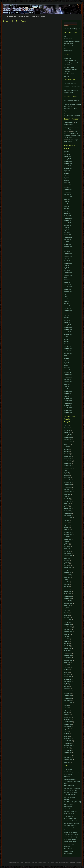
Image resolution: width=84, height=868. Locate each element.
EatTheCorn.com (13, 6)
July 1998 (66, 665)
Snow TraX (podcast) (69, 797)
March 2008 (67, 530)
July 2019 (66, 266)
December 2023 (68, 218)
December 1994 (68, 741)
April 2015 (66, 341)
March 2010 (67, 499)
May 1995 (66, 734)
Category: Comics (68, 93)
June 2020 (66, 259)
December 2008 (68, 403)
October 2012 (67, 440)
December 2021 (68, 244)
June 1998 (66, 667)
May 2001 (66, 584)
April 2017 (66, 304)
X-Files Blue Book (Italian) (70, 839)
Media (65, 48)
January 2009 (67, 511)
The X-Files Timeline (69, 814)
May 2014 (66, 363)
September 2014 (68, 353)
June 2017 (66, 299)
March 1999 (67, 646)
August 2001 (67, 577)
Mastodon (73, 29)
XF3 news (66, 76)
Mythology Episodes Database (72, 41)
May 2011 (66, 396)
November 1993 (68, 755)
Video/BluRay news (69, 74)
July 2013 (66, 387)
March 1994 (67, 748)
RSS (78, 29)
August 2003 (67, 549)
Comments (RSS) (52, 862)
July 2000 (66, 608)
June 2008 (66, 523)
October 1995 (67, 727)
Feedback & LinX (68, 51)
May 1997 (66, 684)
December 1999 (68, 625)
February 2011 (67, 480)
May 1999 (66, 641)
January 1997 (67, 693)
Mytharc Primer (68, 39)
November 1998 (68, 655)
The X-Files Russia (69, 844)
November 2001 (68, 572)
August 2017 (67, 294)
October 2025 (67, 166)
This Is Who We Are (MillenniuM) (72, 802)
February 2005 (67, 539)
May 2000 (66, 613)
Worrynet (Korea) (68, 851)
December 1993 (68, 753)
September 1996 (68, 703)
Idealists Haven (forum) (70, 779)
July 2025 (66, 173)
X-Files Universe (68, 774)
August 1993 (67, 762)
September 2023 (68, 225)
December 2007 (68, 406)
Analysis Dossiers (68, 44)
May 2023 (66, 230)
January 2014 (67, 372)
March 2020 (67, 261)
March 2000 (67, 617)
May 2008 (66, 525)
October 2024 (67, 195)
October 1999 (67, 629)
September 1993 (68, 760)
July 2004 (66, 542)
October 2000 (67, 601)
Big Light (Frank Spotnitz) (70, 818)
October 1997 (67, 682)
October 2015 (67, 332)
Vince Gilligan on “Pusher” (70, 109)
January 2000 (67, 622)
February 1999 (67, 648)
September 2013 (68, 382)
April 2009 (66, 506)
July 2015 (66, 337)
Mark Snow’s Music (69, 67)
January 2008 (67, 532)
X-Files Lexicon (68, 770)
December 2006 (68, 408)
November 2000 (68, 599)
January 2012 (67, 459)
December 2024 (68, 190)
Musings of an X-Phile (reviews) (72, 788)
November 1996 (68, 698)
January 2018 (67, 285)
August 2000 (67, 606)
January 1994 (67, 750)
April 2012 (66, 452)
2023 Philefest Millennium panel (72, 115)
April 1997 (66, 686)
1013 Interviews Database (70, 46)
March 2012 (67, 454)
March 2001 (67, 589)
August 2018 (67, 277)
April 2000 (66, 615)
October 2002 (67, 553)
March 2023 (67, 232)
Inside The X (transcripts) (70, 811)
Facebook (66, 29)
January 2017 (67, 308)
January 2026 (67, 159)
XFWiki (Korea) (68, 849)
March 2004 (67, 546)
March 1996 (67, 715)
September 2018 (68, 275)
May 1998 (66, 670)
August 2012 (67, 444)
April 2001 (66, 587)
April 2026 (66, 152)
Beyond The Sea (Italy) (70, 842)
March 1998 (67, 674)
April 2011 (66, 475)
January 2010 (67, 501)
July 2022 (66, 242)
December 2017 (68, 287)
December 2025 (68, 161)
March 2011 (67, 478)
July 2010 (66, 497)
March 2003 (67, 551)
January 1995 (67, 738)
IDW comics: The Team (70, 84)
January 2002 (67, 570)
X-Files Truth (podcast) (70, 795)
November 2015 (68, 330)
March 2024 (67, 211)
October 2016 (67, 313)
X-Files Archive (68, 809)
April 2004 (66, 544)
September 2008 (68, 518)
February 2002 (67, 568)
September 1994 (68, 746)
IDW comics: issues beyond (71, 90)
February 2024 (67, 213)
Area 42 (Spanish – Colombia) (72, 823)
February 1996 (67, 717)
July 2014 (66, 358)
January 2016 (67, 325)
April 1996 (66, 712)
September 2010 (68, 492)
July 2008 (66, 520)
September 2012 (68, 442)
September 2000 (68, 603)
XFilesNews (67, 777)
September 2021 (68, 247)
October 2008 (67, 516)
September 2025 (68, 168)
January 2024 (67, 216)
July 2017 (66, 296)
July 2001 (66, 580)
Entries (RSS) (42, 862)
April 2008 (66, 527)
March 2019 (67, 270)
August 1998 (67, 663)
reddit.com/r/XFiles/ (69, 854)
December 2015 (68, 327)
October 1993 (67, 757)
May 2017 (66, 301)
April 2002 (66, 563)
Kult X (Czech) (67, 846)
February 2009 (67, 508)
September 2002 (68, 556)
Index (65, 36)
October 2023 (67, 223)
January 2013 (67, 435)
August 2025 (67, 171)
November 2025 (68, 164)
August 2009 (67, 504)
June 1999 (66, 639)
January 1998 (67, 679)
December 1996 (68, 696)
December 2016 (68, 311)
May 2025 (66, 178)
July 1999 (66, 637)
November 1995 (68, 724)
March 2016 (67, 320)
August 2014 (67, 356)
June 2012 (66, 449)
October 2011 (67, 466)
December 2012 (68, 391)
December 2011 (68, 394)
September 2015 (68, 334)
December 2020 (68, 254)
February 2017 (67, 306)
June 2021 (66, 249)
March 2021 (67, 251)
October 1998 (67, 658)
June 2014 (66, 361)
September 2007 (68, 535)
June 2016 (66, 315)
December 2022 (68, 237)
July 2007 (66, 537)
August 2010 (67, 494)
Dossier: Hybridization (70, 61)
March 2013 (67, 430)
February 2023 (67, 235)
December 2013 (68, 375)
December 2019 (68, 263)
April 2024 (66, 209)
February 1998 (67, 677)
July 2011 (66, 471)
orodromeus (67, 127)
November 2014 (68, 351)
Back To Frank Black (69, 804)
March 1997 (67, 689)
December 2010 (68, 398)
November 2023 (68, 221)
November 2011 (68, 463)
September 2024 (68, 197)
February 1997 (67, 691)
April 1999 (66, 644)
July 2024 (66, 202)
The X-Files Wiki (68, 807)
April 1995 (66, 736)
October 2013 (67, 379)
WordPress (34, 862)
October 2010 (67, 489)
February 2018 (67, 282)
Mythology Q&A (68, 58)
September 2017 (68, 292)
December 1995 (68, 722)
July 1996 (66, 705)
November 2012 (68, 437)
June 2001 (66, 582)
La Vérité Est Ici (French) (70, 832)
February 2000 (67, 620)
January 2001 (67, 594)
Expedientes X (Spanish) (70, 821)
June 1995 (66, 731)
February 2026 (67, 157)
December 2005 (68, 410)
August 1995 (67, 729)
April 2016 (66, 318)
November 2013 (68, 377)
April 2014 (66, 365)
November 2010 (68, 487)
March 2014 (67, 368)
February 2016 (67, 323)
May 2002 (66, 561)
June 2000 (66, 610)
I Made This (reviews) (69, 786)
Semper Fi (66, 800)
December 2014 (68, 349)
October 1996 (67, 701)
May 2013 (66, 428)
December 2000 (68, 596)
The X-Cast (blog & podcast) (71, 772)
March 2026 (67, 154)
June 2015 (66, 339)
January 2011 (67, 482)
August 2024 (67, 199)
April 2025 (66, 180)
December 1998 (68, 653)
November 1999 (68, 627)
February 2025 (67, 185)
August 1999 (67, 634)
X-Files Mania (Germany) (70, 837)
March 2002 (67, 565)
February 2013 (67, 433)
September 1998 (68, 660)
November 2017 (68, 289)
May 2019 (66, 268)
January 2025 (67, 187)
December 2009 (68, 401)
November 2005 (68, 413)
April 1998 (66, 672)
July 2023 (66, 228)
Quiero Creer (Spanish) (70, 826)
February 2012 (67, 456)
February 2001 (67, 591)
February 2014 (67, 370)
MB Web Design (71, 862)
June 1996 (66, 708)
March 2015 (67, 344)
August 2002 (67, 558)
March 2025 (67, 183)
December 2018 (68, 273)
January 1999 (67, 651)
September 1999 (68, 632)
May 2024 (66, 206)
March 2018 (67, 280)
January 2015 (67, 346)
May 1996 (66, 710)
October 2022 (67, 240)
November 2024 (68, 192)
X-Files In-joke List (68, 816)
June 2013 (66, 389)
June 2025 (66, 176)
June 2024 (66, 204)
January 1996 (67, 719)
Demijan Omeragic (68, 123)
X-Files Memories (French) (71, 835)
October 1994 (67, 743)
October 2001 (67, 575)
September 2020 (68, 256)
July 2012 (66, 447)
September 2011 (68, 468)
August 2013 (67, 384)
